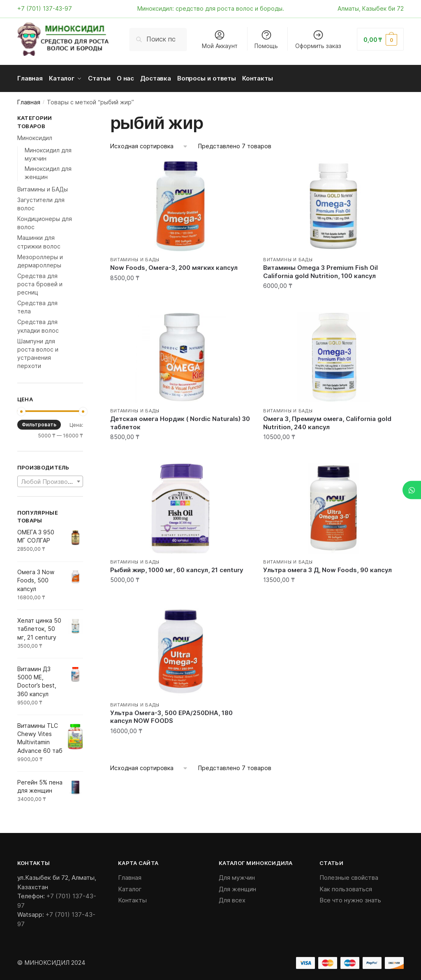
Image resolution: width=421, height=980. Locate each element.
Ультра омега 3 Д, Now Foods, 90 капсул (327, 568)
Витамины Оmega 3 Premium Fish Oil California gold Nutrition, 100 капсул (320, 270)
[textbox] (50, 480)
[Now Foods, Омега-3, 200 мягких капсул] (180, 204)
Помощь (266, 39)
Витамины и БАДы (135, 258)
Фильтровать (39, 422)
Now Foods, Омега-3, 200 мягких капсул (174, 266)
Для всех (232, 898)
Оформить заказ (318, 39)
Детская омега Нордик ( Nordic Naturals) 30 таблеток (180, 421)
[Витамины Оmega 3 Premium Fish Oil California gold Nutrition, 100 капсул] (333, 204)
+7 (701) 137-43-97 (45, 8)
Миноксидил (35, 136)
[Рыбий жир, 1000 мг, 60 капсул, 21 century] (180, 506)
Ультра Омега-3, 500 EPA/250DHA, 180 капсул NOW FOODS (171, 715)
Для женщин (237, 887)
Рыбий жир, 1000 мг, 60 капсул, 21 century (177, 568)
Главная (29, 100)
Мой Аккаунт (220, 39)
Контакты (132, 898)
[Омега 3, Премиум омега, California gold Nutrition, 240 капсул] (333, 355)
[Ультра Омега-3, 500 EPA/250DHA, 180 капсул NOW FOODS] (180, 649)
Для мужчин (237, 875)
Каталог (130, 887)
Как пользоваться (346, 887)
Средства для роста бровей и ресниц (40, 282)
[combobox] (50, 479)
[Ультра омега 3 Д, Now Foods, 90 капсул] (333, 506)
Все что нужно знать (350, 898)
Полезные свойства (349, 875)
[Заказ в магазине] (149, 144)
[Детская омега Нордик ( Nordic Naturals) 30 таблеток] (180, 355)
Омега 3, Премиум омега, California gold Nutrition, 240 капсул (327, 421)
